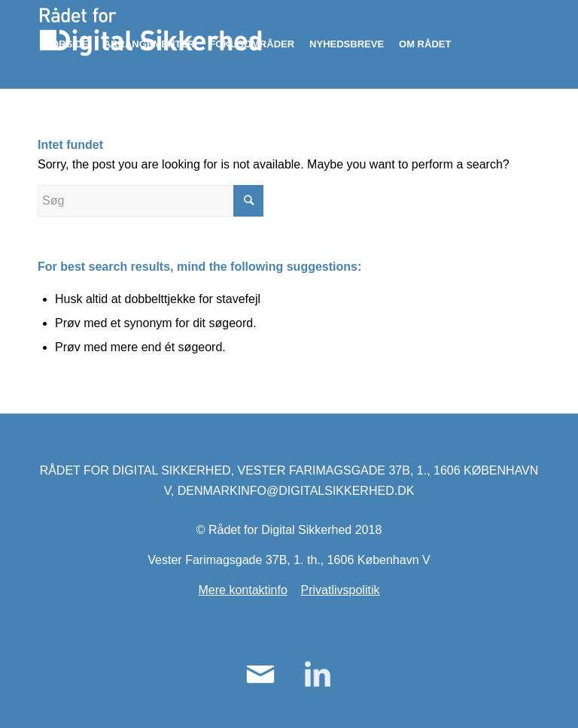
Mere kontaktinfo (243, 590)
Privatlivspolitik (341, 590)
